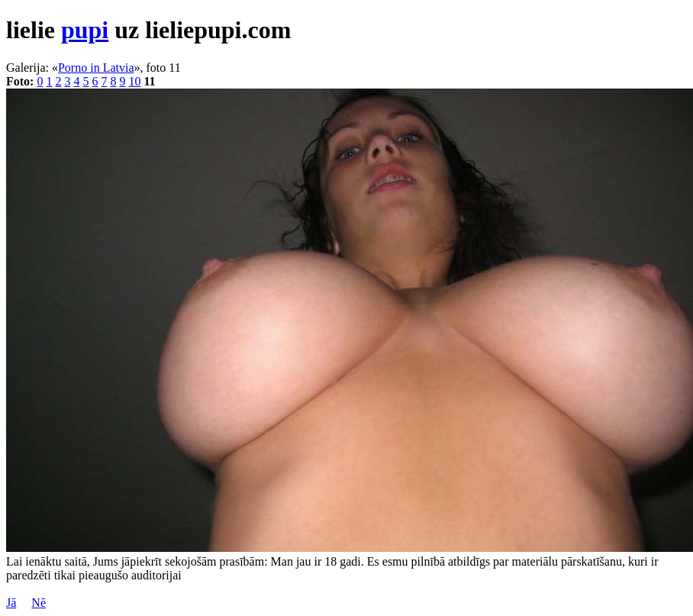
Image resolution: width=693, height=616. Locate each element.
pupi (85, 30)
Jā (11, 603)
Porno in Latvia (96, 68)
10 (134, 81)
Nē (39, 603)
